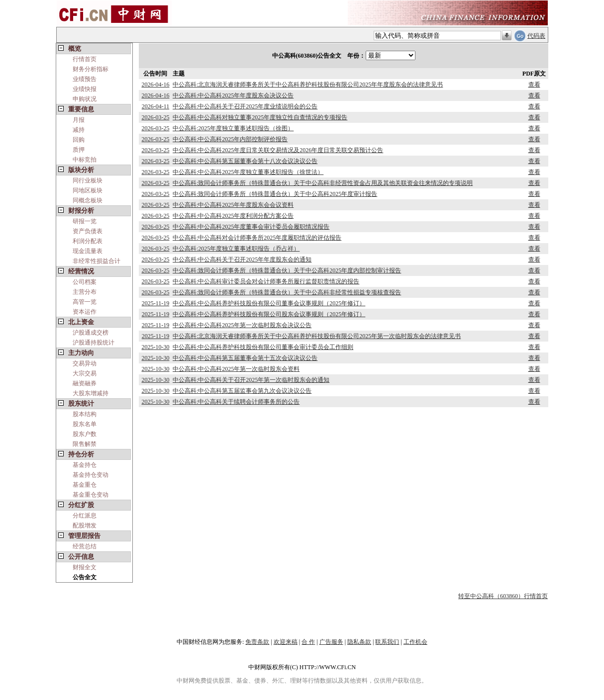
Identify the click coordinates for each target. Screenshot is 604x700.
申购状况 (85, 99)
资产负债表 (88, 231)
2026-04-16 (155, 85)
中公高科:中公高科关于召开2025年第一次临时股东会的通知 (251, 380)
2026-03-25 (155, 117)
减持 (79, 130)
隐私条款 (359, 642)
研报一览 (85, 221)
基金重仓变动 (91, 495)
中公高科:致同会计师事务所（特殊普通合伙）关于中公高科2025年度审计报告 (275, 194)
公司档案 (85, 282)
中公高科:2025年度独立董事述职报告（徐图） (233, 128)
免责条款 (257, 642)
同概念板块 (88, 200)
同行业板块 (88, 180)
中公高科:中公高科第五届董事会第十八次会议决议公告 (245, 161)
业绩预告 (85, 79)
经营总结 (85, 546)
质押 (79, 150)
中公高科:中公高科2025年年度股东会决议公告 (233, 95)
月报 (79, 120)
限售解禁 (85, 444)
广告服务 (331, 642)
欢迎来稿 (286, 642)
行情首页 (85, 59)
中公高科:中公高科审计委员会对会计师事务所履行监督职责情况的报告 (266, 281)
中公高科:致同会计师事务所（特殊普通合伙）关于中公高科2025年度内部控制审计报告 (287, 270)
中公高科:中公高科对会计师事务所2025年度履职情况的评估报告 (257, 238)
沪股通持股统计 (94, 343)
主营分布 (85, 292)
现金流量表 (88, 251)
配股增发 (85, 525)
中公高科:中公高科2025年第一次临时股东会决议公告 (242, 325)
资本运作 (85, 312)
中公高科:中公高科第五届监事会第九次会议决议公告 (242, 391)
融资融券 (85, 383)
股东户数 (85, 434)
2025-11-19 (156, 303)
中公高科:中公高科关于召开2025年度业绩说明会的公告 (245, 106)
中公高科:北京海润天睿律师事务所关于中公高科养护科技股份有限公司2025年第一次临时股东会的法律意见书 (317, 336)
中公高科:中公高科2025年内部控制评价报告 (230, 139)
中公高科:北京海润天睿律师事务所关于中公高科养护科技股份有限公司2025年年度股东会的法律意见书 (308, 85)
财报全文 (85, 567)
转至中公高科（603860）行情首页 (503, 596)
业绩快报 (85, 89)
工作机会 (415, 642)
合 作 (308, 642)
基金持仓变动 (91, 475)
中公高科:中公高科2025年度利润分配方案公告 (233, 216)
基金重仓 (85, 485)
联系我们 (387, 642)
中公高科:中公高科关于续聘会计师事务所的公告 (236, 402)
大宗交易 (85, 373)
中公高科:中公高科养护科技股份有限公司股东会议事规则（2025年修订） (269, 314)
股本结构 (85, 414)
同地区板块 (88, 190)
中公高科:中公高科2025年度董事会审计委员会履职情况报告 (251, 227)
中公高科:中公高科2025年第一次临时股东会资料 (236, 369)
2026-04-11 (156, 106)
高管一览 (85, 302)
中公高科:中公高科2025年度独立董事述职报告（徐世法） (248, 172)
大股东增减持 (91, 393)
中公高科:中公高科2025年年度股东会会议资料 (233, 205)
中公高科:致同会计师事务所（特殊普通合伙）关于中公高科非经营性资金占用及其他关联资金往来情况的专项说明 (323, 183)
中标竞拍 (85, 160)
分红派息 (85, 516)
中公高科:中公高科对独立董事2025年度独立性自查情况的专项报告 (260, 117)
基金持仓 (85, 465)
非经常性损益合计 (97, 261)
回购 (79, 140)
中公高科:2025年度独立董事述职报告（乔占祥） (236, 249)
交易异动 (85, 363)
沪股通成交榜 (91, 333)
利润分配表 (88, 241)
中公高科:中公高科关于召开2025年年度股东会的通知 (242, 260)
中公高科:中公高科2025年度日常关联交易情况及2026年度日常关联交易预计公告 (278, 150)
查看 (534, 85)
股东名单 (85, 424)
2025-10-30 (155, 347)
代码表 (536, 36)
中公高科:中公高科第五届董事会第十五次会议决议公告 (245, 358)
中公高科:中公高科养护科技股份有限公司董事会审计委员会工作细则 (263, 347)
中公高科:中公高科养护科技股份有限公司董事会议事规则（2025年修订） (269, 303)
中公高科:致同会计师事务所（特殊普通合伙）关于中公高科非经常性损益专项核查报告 (287, 292)
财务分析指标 (91, 69)
